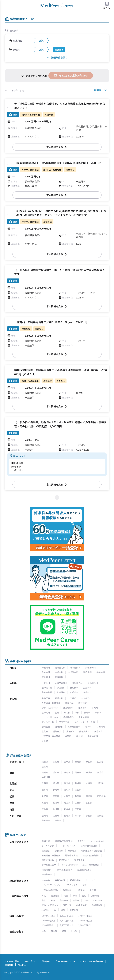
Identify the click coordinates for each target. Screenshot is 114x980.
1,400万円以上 (85, 916)
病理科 (68, 736)
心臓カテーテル (49, 910)
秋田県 (89, 762)
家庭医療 (87, 672)
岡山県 (67, 803)
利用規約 (46, 961)
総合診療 (83, 703)
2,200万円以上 (48, 925)
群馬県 (67, 772)
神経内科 (59, 672)
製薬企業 (67, 890)
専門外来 (67, 905)
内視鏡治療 (97, 905)
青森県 (56, 762)
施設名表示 (47, 874)
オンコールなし (98, 841)
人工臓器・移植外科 (51, 703)
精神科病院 (75, 880)
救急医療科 (68, 717)
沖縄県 (58, 820)
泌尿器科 (83, 708)
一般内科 (46, 667)
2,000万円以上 (85, 921)
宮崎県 (100, 816)
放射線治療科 (74, 727)
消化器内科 (91, 667)
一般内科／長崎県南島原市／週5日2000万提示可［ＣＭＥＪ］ (52, 322)
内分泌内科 (73, 672)
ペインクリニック (50, 717)
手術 (75, 896)
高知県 (78, 809)
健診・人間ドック (50, 708)
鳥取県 (45, 803)
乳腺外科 (61, 692)
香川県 (56, 809)
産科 (57, 712)
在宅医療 (46, 698)
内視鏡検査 (81, 905)
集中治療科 (84, 717)
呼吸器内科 (75, 667)
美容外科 (99, 731)
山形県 (100, 762)
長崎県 (67, 816)
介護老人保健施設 (50, 890)
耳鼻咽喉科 (68, 708)
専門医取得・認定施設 (92, 851)
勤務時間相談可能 (89, 846)
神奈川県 (46, 777)
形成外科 (87, 688)
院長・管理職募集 (91, 855)
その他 (45, 741)
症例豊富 (72, 851)
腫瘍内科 (59, 677)
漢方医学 (70, 731)
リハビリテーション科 (85, 722)
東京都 (100, 772)
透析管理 (95, 896)
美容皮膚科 (84, 731)
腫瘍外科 (69, 703)
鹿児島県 (46, 820)
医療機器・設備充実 (51, 855)
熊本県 (78, 816)
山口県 (89, 803)
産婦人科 (46, 712)
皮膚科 (87, 712)
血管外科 (87, 692)
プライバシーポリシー (65, 961)
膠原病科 (46, 677)
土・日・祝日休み (67, 846)
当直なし (82, 841)
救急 (44, 900)
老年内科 (85, 698)
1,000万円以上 (48, 916)
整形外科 (74, 688)
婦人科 (67, 712)
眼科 (77, 712)
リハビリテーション (51, 885)
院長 (44, 931)
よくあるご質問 (12, 961)
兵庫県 (78, 796)
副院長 (54, 931)
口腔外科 (74, 692)
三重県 (78, 790)
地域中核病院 (71, 855)
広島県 (78, 803)
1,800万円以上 (67, 921)
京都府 (56, 796)
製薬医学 (57, 731)
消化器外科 (93, 683)
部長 (64, 931)
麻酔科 (98, 712)
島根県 (56, 803)
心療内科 (101, 727)
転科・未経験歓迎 (91, 865)
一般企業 (80, 890)
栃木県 (56, 772)
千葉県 (89, 772)
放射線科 (59, 727)
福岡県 (45, 816)
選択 (41, 41)
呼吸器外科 (77, 683)
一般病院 (46, 880)
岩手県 (67, 762)
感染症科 (101, 672)
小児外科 (61, 688)
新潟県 (45, 783)
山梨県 (89, 783)
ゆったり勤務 (48, 846)
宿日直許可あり (84, 870)
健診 (84, 885)
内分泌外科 (47, 692)
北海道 (45, 762)
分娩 (53, 900)
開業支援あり (48, 860)
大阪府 (67, 796)
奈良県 (89, 796)
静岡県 (56, 790)
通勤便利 (59, 851)
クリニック (91, 880)
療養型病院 (60, 880)
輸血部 (79, 736)
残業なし (46, 851)
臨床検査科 (93, 736)
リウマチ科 (64, 722)
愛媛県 (67, 809)
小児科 (95, 708)
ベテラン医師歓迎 (69, 865)
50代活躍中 (47, 870)
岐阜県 (45, 790)
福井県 (78, 783)
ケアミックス (71, 885)
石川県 (67, 783)
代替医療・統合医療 (51, 736)
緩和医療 (46, 727)
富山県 (56, 783)
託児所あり (64, 860)
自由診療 (74, 910)
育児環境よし (80, 860)
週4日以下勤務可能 (64, 841)
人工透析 (72, 698)
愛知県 (67, 790)
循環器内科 (60, 667)
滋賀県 (45, 796)
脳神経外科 (47, 688)
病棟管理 (55, 896)
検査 (66, 896)
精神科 (88, 727)
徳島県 (45, 809)
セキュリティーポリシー (92, 961)
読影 (84, 896)
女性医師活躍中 (49, 865)
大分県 (89, 816)
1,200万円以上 (67, 916)
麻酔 (63, 910)
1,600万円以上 (48, 921)
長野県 (100, 783)
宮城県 (78, 762)
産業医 (45, 731)
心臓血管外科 (61, 683)
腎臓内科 (59, 698)
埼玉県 (78, 772)
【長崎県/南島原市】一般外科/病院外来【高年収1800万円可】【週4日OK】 (59, 163)
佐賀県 (56, 816)
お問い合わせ (30, 961)
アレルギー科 (48, 722)
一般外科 (46, 683)
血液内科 (46, 672)
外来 (44, 896)
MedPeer (22, 965)
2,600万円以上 (85, 925)
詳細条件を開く (57, 57)
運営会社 (9, 965)
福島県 (45, 766)
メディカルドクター (93, 900)
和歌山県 (101, 796)
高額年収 (46, 841)
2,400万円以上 (67, 925)
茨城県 (45, 772)
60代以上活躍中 (65, 870)
